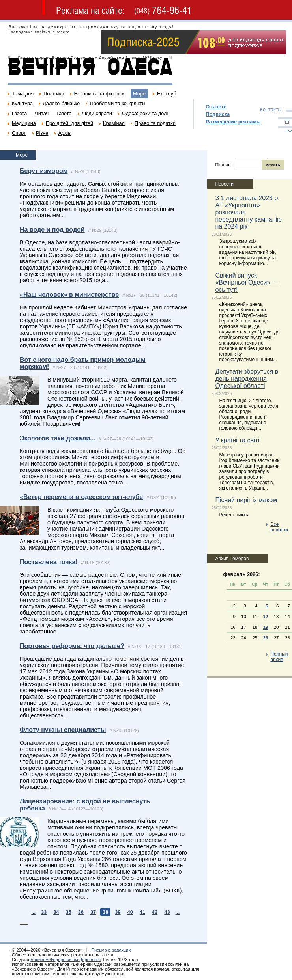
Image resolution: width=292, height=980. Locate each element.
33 (44, 912)
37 (93, 912)
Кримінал (114, 123)
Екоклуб (167, 94)
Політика (54, 94)
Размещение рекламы (233, 122)
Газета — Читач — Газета (42, 113)
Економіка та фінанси (99, 94)
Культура (22, 103)
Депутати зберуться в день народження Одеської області (247, 379)
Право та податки (155, 123)
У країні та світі (237, 440)
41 (142, 912)
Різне (42, 133)
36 (81, 912)
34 (56, 912)
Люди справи (97, 113)
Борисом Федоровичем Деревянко (66, 960)
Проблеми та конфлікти (117, 103)
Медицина (24, 123)
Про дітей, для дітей (69, 123)
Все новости (279, 527)
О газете (216, 107)
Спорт (19, 133)
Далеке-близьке (61, 103)
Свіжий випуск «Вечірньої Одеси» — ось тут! (247, 282)
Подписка (218, 114)
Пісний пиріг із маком (246, 500)
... (33, 912)
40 (130, 912)
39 (118, 912)
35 (68, 912)
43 (167, 912)
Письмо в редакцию (111, 950)
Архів (64, 133)
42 (155, 912)
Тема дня (23, 94)
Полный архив (279, 657)
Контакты (270, 109)
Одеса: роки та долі (145, 113)
